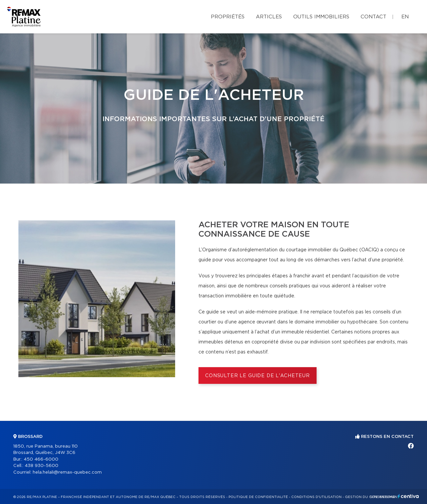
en (405, 17)
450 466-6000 (41, 459)
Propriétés (228, 17)
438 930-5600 (42, 466)
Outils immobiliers (321, 17)
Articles (269, 17)
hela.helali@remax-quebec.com (67, 472)
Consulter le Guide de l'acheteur (258, 376)
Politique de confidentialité (258, 497)
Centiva (408, 496)
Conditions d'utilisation (316, 497)
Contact (373, 17)
